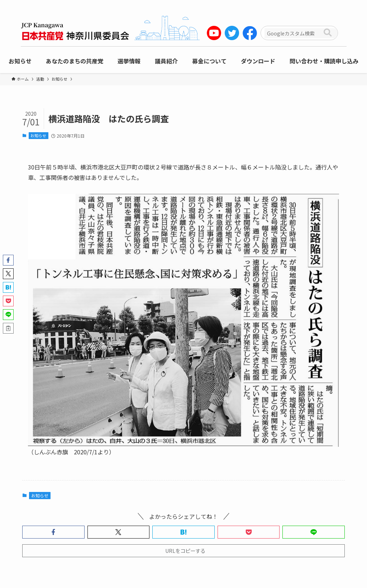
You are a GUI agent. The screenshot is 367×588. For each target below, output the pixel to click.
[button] (53, 532)
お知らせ (38, 135)
